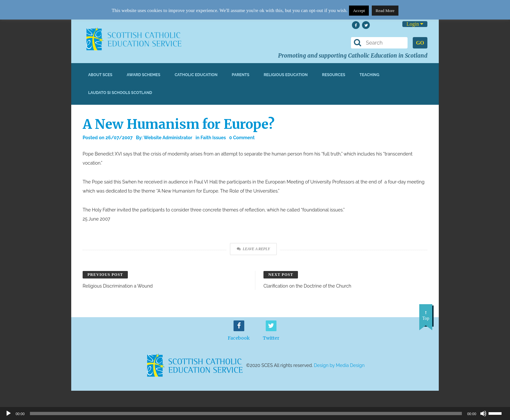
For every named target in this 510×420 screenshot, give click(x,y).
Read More (385, 11)
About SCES (100, 75)
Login (415, 24)
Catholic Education (196, 75)
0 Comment (242, 138)
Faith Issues (213, 138)
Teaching (369, 75)
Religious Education (286, 75)
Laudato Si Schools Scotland (120, 93)
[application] (255, 413)
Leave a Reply (253, 249)
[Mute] (483, 413)
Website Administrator (168, 138)
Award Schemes (143, 75)
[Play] (8, 413)
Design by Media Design (339, 365)
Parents (241, 75)
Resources (334, 75)
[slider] (498, 413)
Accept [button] (359, 11)
